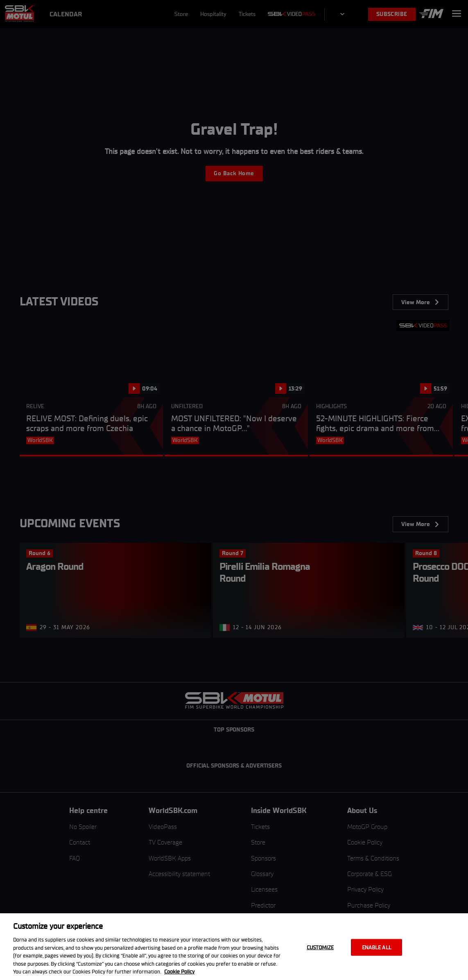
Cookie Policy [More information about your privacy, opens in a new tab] (179, 972)
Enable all (377, 947)
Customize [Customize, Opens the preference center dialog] (320, 947)
